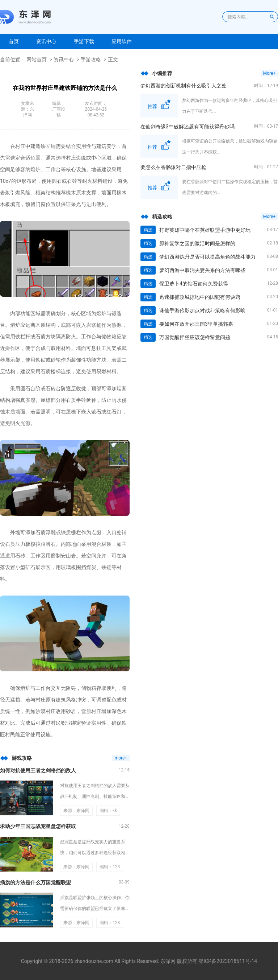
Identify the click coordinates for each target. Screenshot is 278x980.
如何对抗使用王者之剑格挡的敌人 (38, 770)
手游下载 (84, 41)
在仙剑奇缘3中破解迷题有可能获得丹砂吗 (188, 127)
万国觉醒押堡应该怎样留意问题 (195, 337)
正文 (113, 59)
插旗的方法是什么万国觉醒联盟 (35, 882)
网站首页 (37, 59)
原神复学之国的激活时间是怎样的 (197, 243)
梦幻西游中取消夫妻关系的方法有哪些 (202, 270)
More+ (269, 73)
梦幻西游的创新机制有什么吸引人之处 (184, 86)
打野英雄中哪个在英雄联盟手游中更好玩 (205, 230)
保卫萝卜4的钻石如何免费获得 (194, 284)
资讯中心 (46, 41)
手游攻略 (91, 59)
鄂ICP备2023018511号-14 (228, 961)
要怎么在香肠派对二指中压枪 (173, 167)
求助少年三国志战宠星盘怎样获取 (38, 826)
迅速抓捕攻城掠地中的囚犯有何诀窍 (200, 297)
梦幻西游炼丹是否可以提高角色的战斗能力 (207, 257)
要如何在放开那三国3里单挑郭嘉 (196, 324)
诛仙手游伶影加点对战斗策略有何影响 (202, 310)
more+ (121, 758)
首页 (14, 41)
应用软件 (122, 41)
